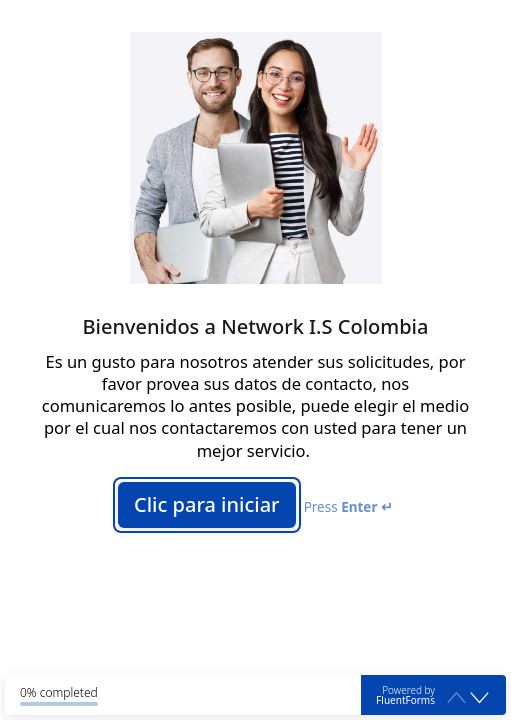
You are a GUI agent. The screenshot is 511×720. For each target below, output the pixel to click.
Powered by (405, 695)
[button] (479, 698)
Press (348, 507)
